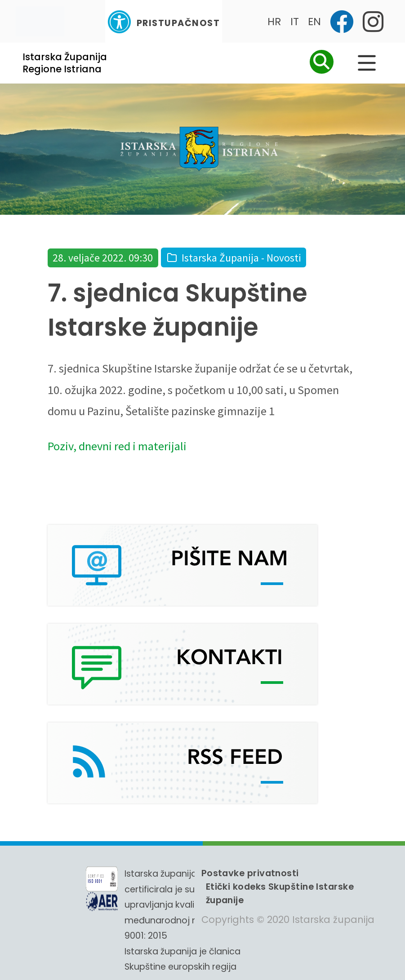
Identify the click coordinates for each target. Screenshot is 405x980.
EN (314, 21)
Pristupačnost (164, 22)
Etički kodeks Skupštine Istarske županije (280, 893)
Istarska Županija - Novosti (241, 258)
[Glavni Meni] (367, 63)
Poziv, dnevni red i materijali (117, 446)
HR (274, 21)
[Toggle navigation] (40, 21)
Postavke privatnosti (250, 873)
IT (295, 21)
